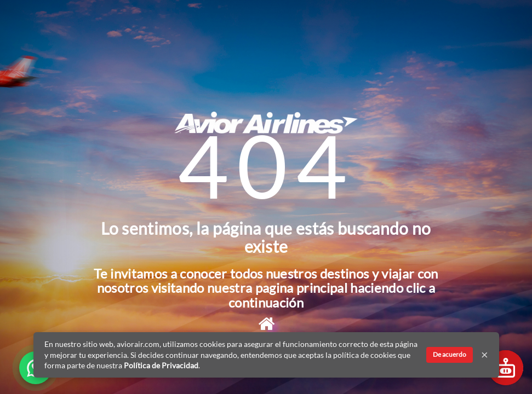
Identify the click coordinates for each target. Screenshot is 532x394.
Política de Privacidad (161, 365)
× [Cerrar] (485, 354)
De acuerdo (450, 354)
